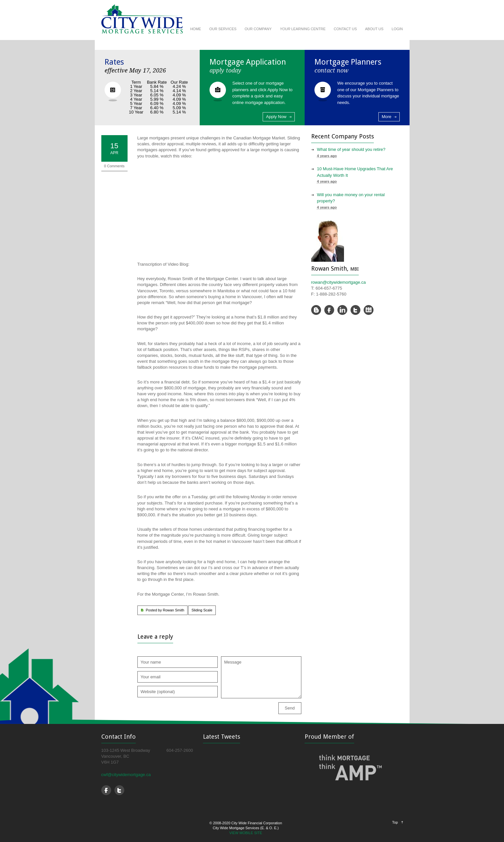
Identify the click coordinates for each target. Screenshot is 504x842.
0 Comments (114, 166)
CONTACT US (345, 29)
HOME (196, 29)
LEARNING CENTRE (302, 29)
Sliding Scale (202, 610)
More (387, 117)
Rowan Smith (173, 610)
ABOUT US (374, 29)
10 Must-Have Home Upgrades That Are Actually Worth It (355, 172)
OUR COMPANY (258, 29)
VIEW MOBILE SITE (246, 833)
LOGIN (397, 29)
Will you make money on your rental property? (351, 198)
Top (395, 822)
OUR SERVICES (223, 29)
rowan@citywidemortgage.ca (339, 282)
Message (261, 677)
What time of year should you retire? (351, 149)
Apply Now (276, 117)
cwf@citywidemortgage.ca (126, 775)
